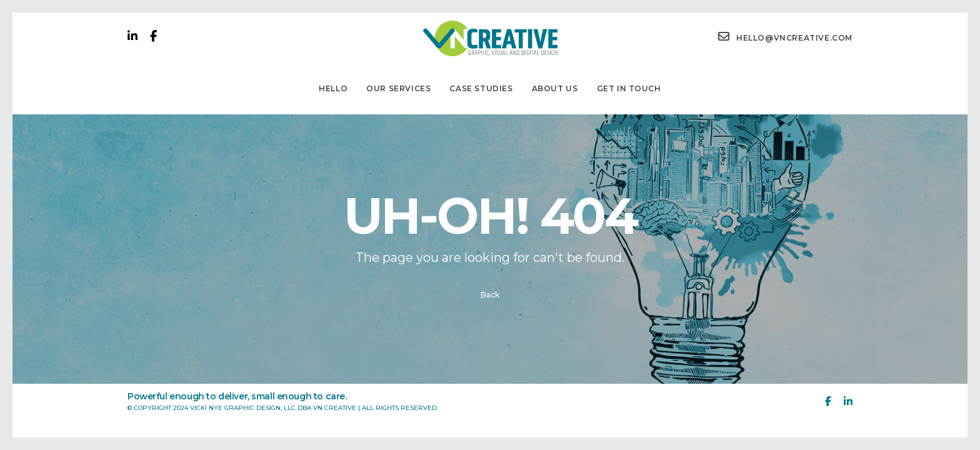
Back (490, 295)
